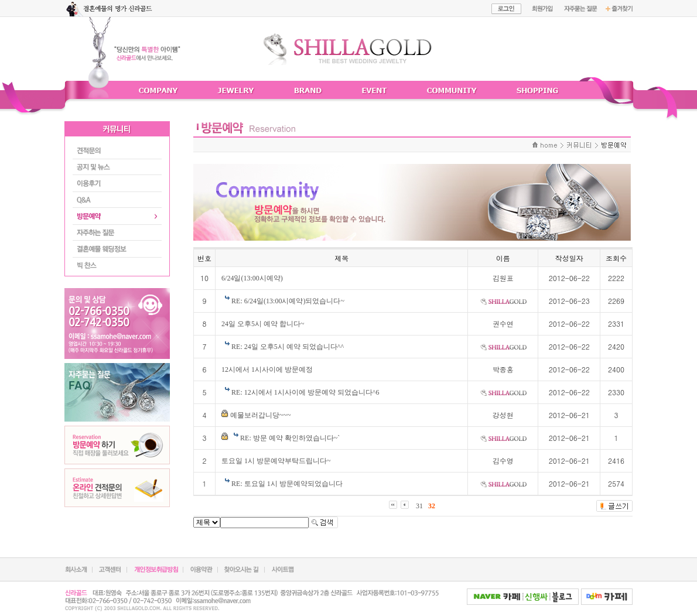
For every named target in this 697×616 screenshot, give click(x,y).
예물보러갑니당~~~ (260, 415)
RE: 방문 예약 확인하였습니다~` (290, 438)
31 (419, 506)
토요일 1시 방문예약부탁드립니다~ (276, 461)
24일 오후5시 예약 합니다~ (263, 324)
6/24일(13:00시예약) (252, 278)
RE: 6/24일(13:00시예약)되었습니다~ (288, 301)
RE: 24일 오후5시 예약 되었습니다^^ (288, 347)
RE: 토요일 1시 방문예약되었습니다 (287, 484)
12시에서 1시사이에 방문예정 (267, 369)
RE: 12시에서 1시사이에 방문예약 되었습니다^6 (305, 392)
